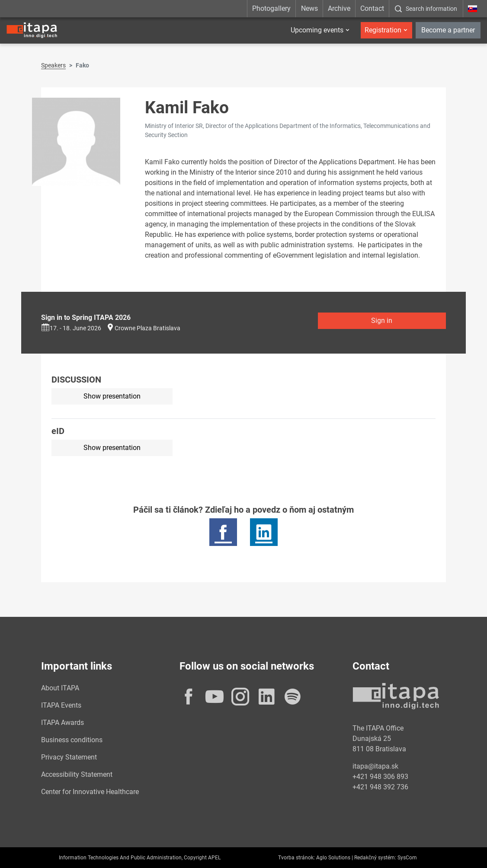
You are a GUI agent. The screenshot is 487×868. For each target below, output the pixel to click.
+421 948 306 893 (380, 777)
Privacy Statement (69, 757)
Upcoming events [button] (317, 30)
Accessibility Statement (77, 774)
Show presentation (112, 396)
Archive (339, 8)
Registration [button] (383, 30)
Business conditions (72, 740)
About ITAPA (60, 688)
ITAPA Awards (62, 723)
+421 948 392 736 (380, 787)
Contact (372, 8)
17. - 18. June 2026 (71, 328)
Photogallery (271, 8)
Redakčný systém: (375, 858)
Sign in (382, 321)
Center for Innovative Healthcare (90, 792)
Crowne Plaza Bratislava (147, 328)
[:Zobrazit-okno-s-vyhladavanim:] (426, 9)
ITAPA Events (61, 705)
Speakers (53, 65)
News (309, 8)
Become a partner (448, 30)
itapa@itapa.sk (375, 766)
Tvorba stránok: (296, 858)
